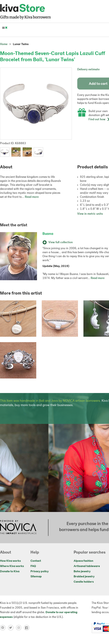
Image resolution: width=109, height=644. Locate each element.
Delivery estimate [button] (88, 70)
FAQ (33, 566)
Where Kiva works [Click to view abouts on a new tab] (12, 566)
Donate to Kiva (10, 572)
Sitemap (36, 577)
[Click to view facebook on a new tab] (28, 628)
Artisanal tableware (87, 566)
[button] (5, 152)
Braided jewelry (84, 577)
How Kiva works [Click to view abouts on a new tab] (10, 561)
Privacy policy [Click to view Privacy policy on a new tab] (40, 572)
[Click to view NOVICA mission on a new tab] (18, 528)
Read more (32, 197)
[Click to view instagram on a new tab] (20, 628)
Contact (36, 561)
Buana (48, 234)
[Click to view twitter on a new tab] (12, 628)
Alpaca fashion (83, 561)
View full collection (58, 242)
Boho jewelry (82, 572)
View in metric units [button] (90, 214)
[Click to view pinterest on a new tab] (4, 628)
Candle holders (84, 582)
